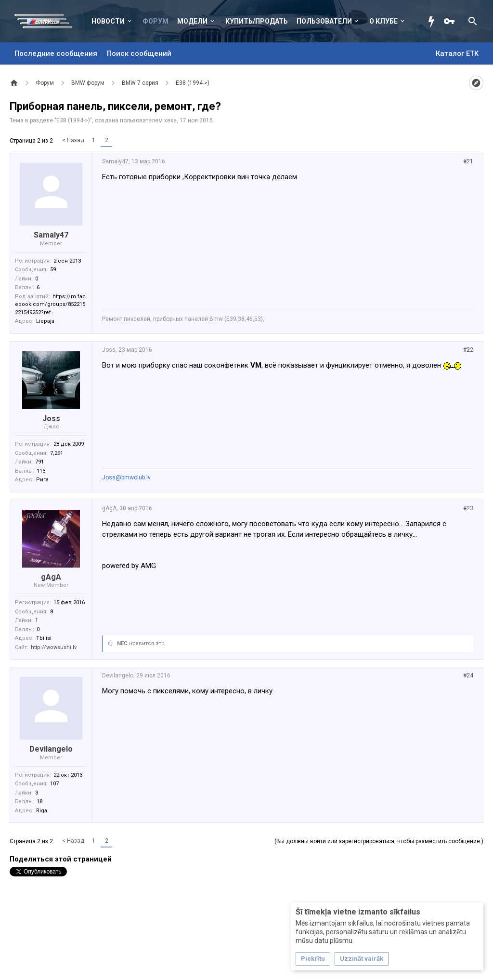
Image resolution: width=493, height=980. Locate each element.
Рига (42, 480)
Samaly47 (51, 235)
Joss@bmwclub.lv (126, 477)
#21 (468, 161)
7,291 (57, 453)
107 (54, 784)
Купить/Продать (257, 21)
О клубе (383, 21)
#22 (468, 350)
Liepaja (45, 321)
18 (39, 801)
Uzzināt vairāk (362, 959)
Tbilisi (44, 638)
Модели (192, 21)
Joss (51, 418)
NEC (122, 643)
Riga (42, 811)
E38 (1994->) (73, 120)
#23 (468, 508)
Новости (108, 21)
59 (53, 270)
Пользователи (324, 21)
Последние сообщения (56, 53)
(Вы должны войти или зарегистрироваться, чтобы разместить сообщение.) (379, 841)
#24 (468, 675)
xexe (170, 120)
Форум (156, 21)
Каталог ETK (457, 53)
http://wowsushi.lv (54, 647)
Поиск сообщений (139, 53)
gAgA (51, 577)
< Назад (73, 140)
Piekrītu (313, 959)
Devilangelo (51, 749)
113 (41, 471)
